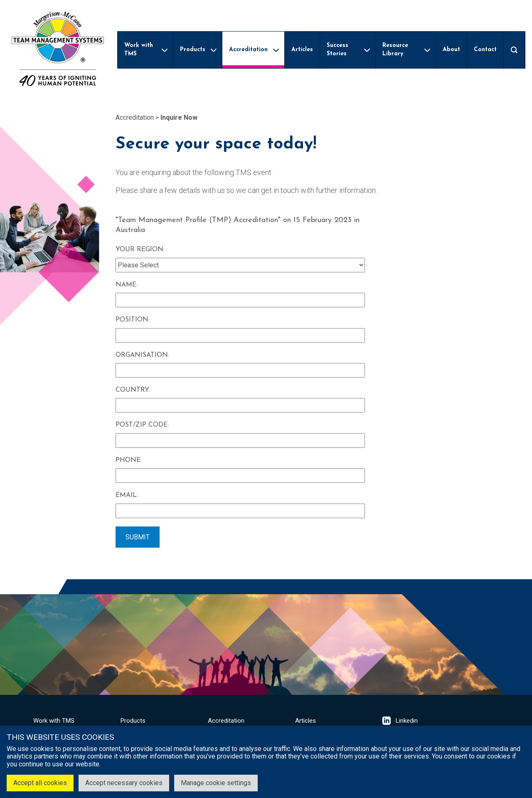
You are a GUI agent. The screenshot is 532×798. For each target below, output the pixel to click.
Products (133, 721)
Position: (133, 320)
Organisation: (142, 355)
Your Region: (140, 250)
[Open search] (514, 50)
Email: (127, 495)
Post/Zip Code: (142, 425)
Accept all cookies (40, 783)
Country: (133, 390)
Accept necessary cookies (124, 783)
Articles (305, 721)
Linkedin (400, 721)
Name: (127, 285)
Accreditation (135, 117)
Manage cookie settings (216, 783)
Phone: (129, 460)
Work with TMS (54, 721)
